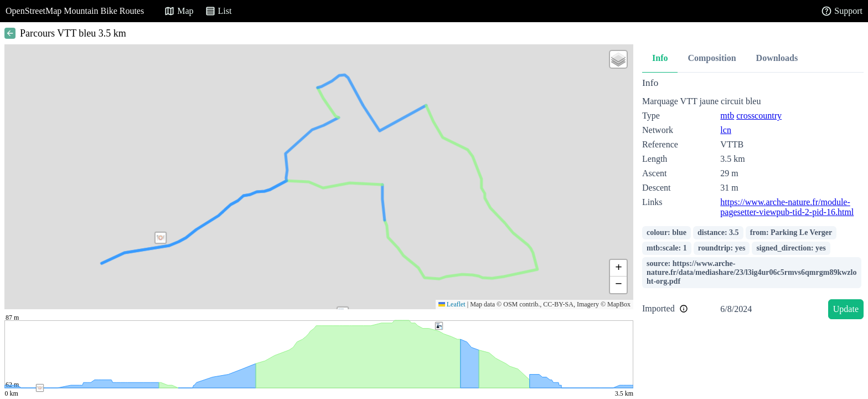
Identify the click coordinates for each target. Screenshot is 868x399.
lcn (726, 130)
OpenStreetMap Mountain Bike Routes (75, 11)
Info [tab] (660, 58)
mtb (727, 116)
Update (846, 309)
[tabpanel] (753, 200)
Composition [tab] (712, 58)
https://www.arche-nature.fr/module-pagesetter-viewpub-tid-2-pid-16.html (787, 207)
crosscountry (759, 116)
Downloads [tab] (777, 58)
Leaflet (452, 304)
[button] (161, 238)
